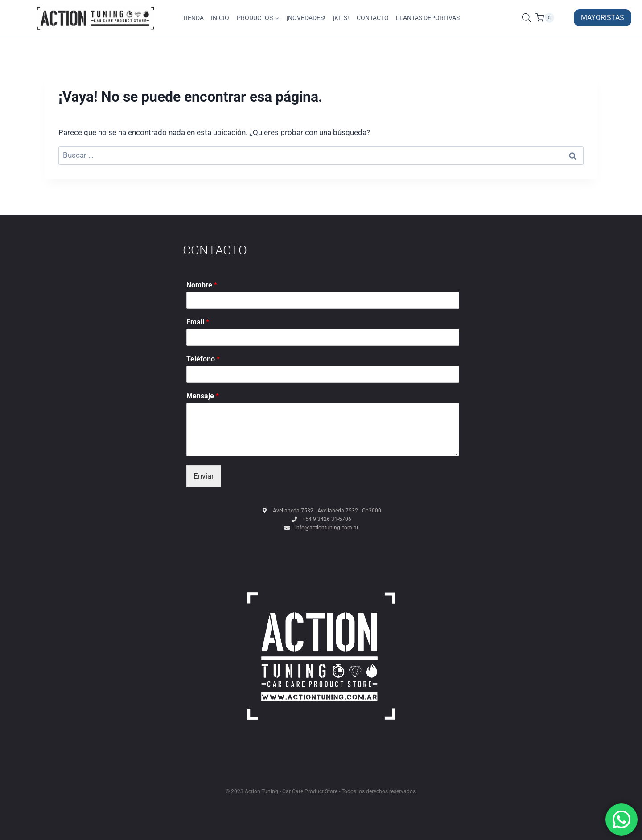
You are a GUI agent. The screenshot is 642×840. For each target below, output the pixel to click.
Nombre (202, 285)
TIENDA (193, 18)
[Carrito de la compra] (552, 18)
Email (198, 322)
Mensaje (203, 396)
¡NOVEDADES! (306, 18)
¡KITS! (341, 18)
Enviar (204, 476)
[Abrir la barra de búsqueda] (527, 18)
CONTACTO (373, 18)
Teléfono (203, 359)
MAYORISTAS (603, 18)
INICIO (220, 18)
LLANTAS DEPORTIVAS (428, 18)
